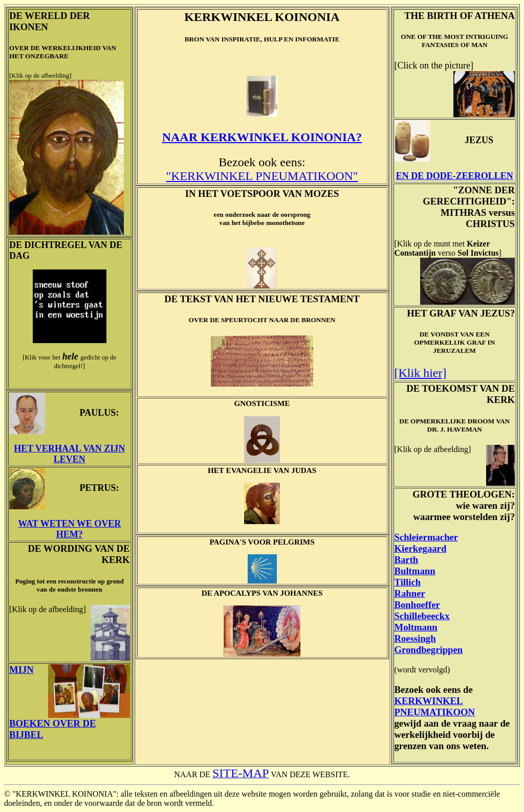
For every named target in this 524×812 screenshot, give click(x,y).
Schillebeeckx (422, 616)
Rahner (410, 593)
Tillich (408, 582)
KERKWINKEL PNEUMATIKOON (435, 706)
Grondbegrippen (429, 650)
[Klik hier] (421, 373)
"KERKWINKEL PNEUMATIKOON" (262, 176)
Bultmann (415, 571)
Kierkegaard (421, 548)
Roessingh (415, 638)
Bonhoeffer (417, 605)
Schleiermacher (427, 537)
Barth (407, 560)
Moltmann (416, 627)
